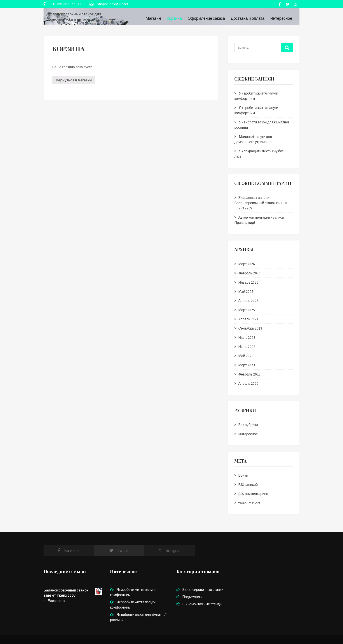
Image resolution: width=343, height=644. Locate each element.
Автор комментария (254, 217)
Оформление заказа (206, 18)
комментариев (253, 494)
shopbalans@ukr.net (113, 4)
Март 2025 (246, 310)
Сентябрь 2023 (250, 328)
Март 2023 (246, 365)
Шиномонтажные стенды (202, 604)
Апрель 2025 (248, 301)
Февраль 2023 (249, 374)
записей (248, 485)
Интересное (281, 18)
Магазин (153, 18)
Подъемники (192, 597)
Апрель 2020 (248, 383)
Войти (243, 475)
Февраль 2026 (249, 273)
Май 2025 (246, 292)
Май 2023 (246, 356)
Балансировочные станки (203, 590)
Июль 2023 (247, 338)
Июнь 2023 (247, 347)
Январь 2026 (248, 282)
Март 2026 (246, 264)
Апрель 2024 (248, 319)
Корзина (174, 18)
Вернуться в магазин (74, 80)
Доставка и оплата (248, 18)
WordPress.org (249, 503)
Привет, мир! (244, 223)
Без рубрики (248, 425)
